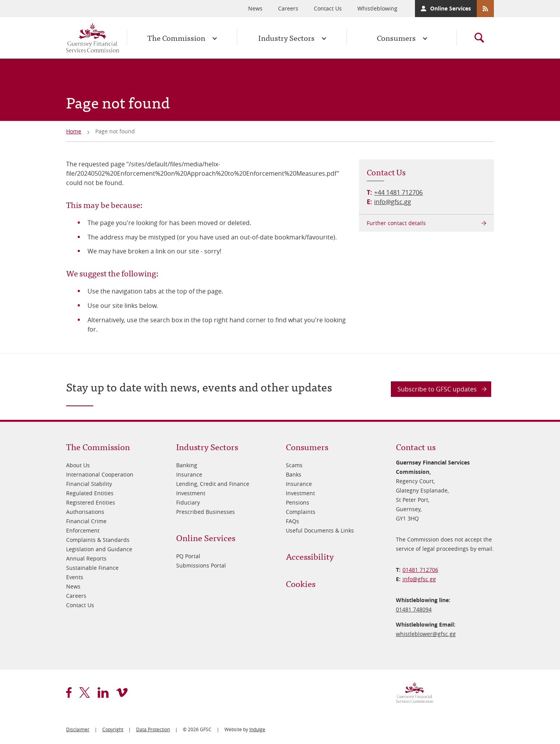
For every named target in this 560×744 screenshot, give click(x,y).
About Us (78, 465)
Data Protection (153, 729)
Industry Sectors (286, 38)
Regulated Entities (90, 493)
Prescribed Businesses (206, 512)
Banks (294, 474)
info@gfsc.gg (393, 202)
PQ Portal (188, 556)
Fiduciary (188, 502)
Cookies (301, 583)
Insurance (189, 474)
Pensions (297, 502)
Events (75, 577)
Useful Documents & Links (320, 530)
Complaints (301, 512)
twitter (85, 692)
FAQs (292, 521)
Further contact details (396, 223)
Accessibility (310, 556)
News (255, 8)
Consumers (396, 38)
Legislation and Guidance (99, 549)
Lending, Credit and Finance (213, 484)
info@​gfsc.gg (419, 579)
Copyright (113, 729)
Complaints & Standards (98, 540)
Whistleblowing (377, 8)
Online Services (451, 8)
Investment (191, 493)
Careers (288, 8)
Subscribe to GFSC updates (437, 389)
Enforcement (83, 530)
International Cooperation (100, 474)
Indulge (257, 729)
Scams (294, 465)
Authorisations (85, 512)
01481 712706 (420, 570)
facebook (69, 692)
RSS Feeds (485, 9)
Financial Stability (89, 484)
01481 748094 (414, 609)
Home (74, 131)
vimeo (122, 692)
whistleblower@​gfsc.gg (426, 634)
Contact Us (328, 8)
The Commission (176, 38)
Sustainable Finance (92, 568)
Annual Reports (86, 558)
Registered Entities (91, 502)
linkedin (103, 692)
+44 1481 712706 (398, 192)
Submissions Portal (201, 565)
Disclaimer (78, 729)
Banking (187, 465)
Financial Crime (86, 521)
